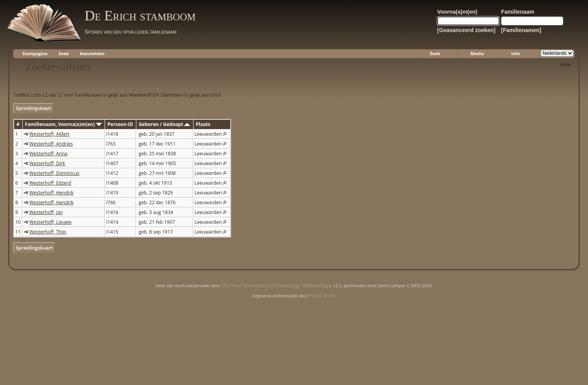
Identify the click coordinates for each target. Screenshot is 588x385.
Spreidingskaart (33, 108)
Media (477, 53)
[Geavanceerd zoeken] (466, 30)
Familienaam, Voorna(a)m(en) (63, 124)
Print (565, 64)
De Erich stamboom (140, 16)
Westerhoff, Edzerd (50, 183)
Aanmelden (92, 53)
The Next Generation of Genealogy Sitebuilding (274, 285)
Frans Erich (322, 296)
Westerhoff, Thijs (48, 232)
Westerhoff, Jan (46, 212)
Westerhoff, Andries (51, 144)
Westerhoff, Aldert (49, 134)
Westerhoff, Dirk (47, 163)
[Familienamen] (521, 30)
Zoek (64, 53)
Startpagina (35, 53)
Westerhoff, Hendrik (52, 193)
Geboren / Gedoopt (165, 124)
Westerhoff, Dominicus (54, 173)
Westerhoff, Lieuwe (51, 222)
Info (516, 53)
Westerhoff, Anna (48, 154)
